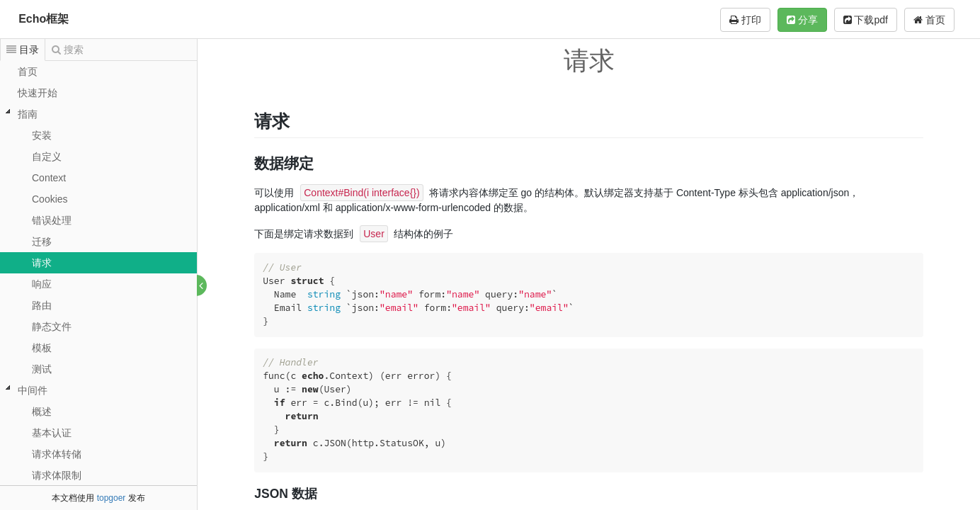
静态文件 (52, 327)
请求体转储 (57, 454)
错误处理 (52, 220)
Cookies (50, 199)
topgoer (112, 498)
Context (49, 178)
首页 (929, 20)
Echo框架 (44, 19)
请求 (42, 263)
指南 (28, 114)
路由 (42, 305)
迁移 (42, 242)
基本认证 (52, 433)
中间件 (33, 390)
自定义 (47, 157)
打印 (745, 20)
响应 (42, 284)
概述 (42, 412)
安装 (42, 135)
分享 (802, 20)
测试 (42, 369)
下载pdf (866, 20)
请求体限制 (57, 475)
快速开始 (38, 93)
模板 (42, 348)
